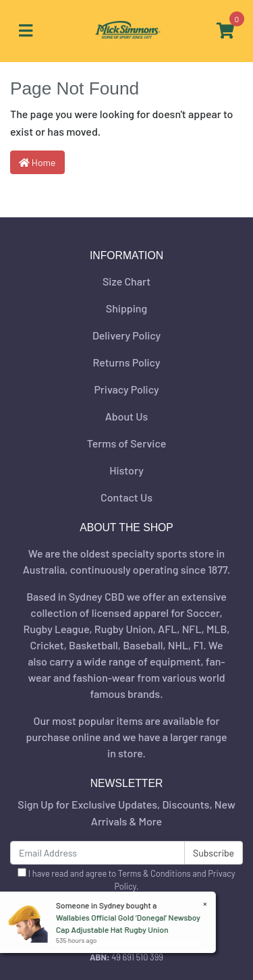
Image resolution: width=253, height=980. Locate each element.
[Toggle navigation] (26, 31)
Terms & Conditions (154, 873)
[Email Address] (97, 853)
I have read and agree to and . (126, 880)
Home (37, 162)
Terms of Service (127, 443)
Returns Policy (126, 362)
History (126, 470)
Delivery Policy (126, 335)
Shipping (126, 308)
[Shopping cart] (225, 31)
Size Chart (126, 281)
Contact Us (126, 497)
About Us (126, 416)
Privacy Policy (126, 389)
